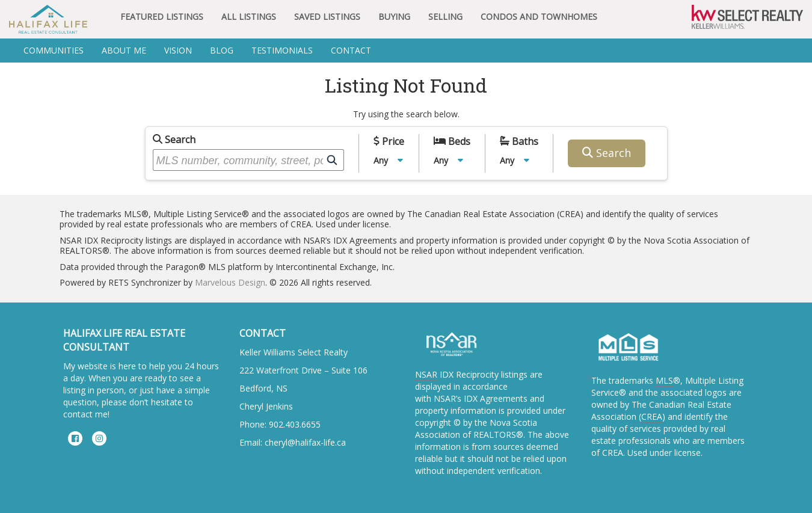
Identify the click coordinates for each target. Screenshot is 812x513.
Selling (445, 17)
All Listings (249, 17)
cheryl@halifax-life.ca (305, 442)
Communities (54, 50)
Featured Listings (162, 17)
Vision (178, 50)
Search (174, 140)
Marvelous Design (230, 282)
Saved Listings (327, 17)
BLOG (222, 50)
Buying (394, 17)
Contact (351, 50)
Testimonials (282, 50)
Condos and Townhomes (539, 17)
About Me (124, 50)
